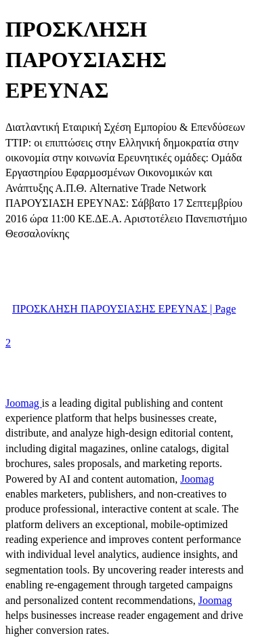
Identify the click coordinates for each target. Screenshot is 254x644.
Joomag (24, 403)
